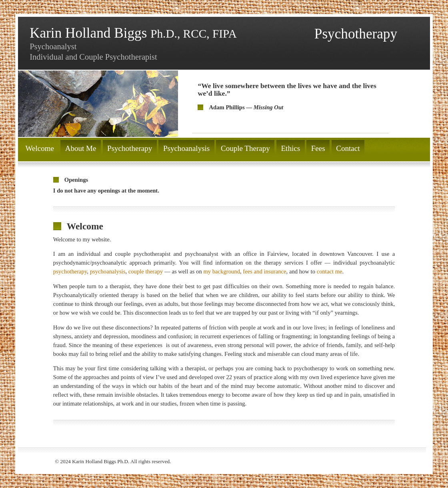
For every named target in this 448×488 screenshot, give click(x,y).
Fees (318, 148)
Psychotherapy (130, 148)
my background (222, 271)
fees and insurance (264, 271)
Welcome (40, 148)
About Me (81, 148)
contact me (330, 271)
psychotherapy (70, 271)
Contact (348, 148)
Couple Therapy (245, 148)
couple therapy (146, 271)
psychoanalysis (108, 271)
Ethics (290, 148)
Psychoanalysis (186, 148)
